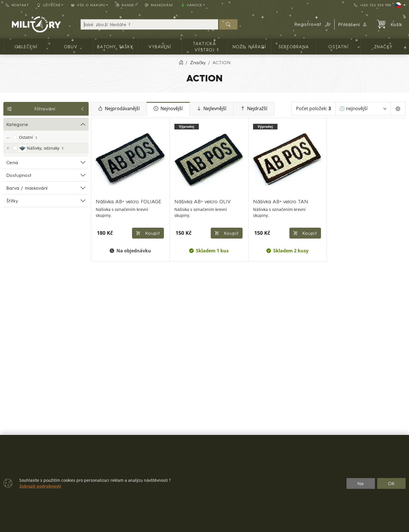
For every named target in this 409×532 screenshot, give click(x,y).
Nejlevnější (211, 109)
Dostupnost (19, 175)
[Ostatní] (8, 138)
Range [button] (125, 5)
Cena (12, 162)
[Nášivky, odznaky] (8, 148)
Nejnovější (168, 109)
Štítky (12, 201)
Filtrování (46, 109)
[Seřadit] (363, 109)
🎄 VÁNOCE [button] (191, 5)
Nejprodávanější (119, 109)
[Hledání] (149, 24)
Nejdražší (254, 109)
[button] (313, 24)
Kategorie (17, 124)
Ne (361, 483)
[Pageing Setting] (398, 109)
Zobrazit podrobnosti (40, 486)
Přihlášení (353, 24)
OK (392, 483)
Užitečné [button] (49, 5)
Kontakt (17, 5)
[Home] (181, 62)
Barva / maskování (27, 188)
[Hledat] (228, 24)
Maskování (159, 5)
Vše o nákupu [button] (88, 5)
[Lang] (400, 5)
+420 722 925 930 (372, 5)
